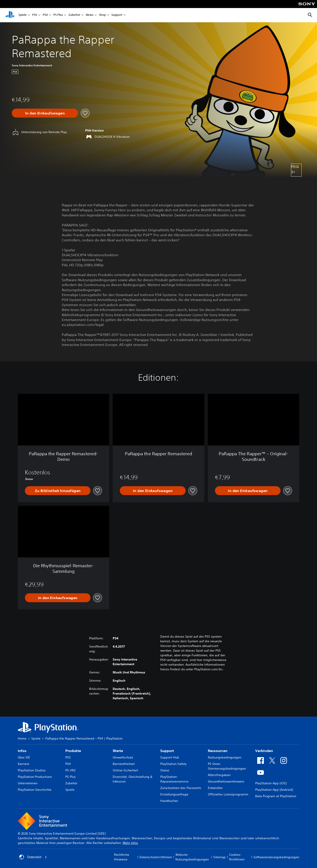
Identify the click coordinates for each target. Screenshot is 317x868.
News (90, 15)
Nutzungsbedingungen (225, 757)
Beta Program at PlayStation (276, 796)
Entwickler (215, 788)
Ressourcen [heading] (218, 751)
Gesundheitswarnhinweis (226, 781)
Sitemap (220, 857)
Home (22, 738)
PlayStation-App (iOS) (271, 783)
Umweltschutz (123, 757)
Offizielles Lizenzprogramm (228, 794)
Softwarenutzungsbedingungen (276, 857)
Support (117, 15)
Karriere (23, 764)
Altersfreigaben (219, 775)
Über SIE (24, 757)
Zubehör (74, 15)
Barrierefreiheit (124, 764)
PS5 (35, 15)
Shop (102, 15)
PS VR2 (70, 770)
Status (165, 770)
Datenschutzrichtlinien (156, 857)
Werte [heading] (118, 751)
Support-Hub (170, 757)
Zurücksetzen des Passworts (181, 788)
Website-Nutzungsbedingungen (192, 857)
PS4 (45, 15)
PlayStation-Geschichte (35, 790)
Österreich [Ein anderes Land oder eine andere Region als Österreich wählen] (33, 857)
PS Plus (58, 15)
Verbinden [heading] (264, 751)
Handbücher (169, 801)
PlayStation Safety (173, 764)
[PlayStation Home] (10, 15)
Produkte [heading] (73, 751)
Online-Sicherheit (125, 770)
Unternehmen (28, 783)
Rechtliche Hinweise (122, 857)
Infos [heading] (22, 751)
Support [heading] (167, 751)
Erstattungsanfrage (174, 794)
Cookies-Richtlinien (237, 857)
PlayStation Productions (35, 777)
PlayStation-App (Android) (274, 790)
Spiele (23, 15)
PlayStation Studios (32, 770)
